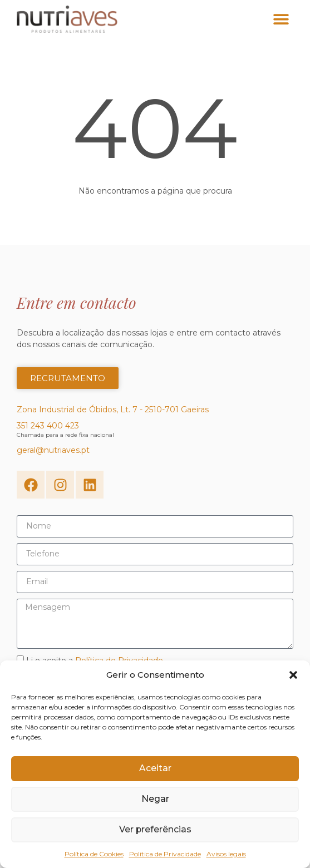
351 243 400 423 (48, 428)
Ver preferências (155, 830)
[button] (293, 675)
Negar (155, 799)
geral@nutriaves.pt (53, 452)
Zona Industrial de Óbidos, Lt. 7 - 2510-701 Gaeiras (113, 412)
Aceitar (155, 769)
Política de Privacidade (165, 854)
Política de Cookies (94, 854)
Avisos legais (226, 854)
